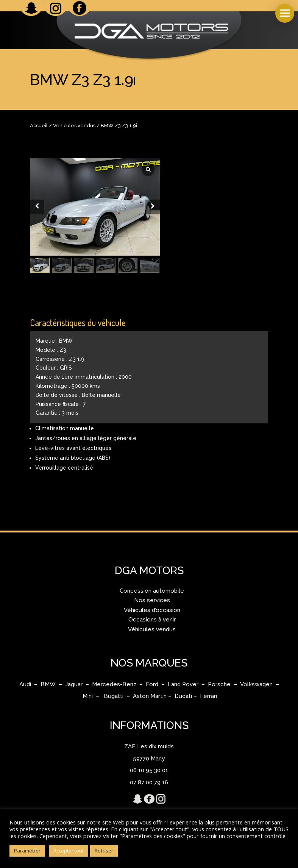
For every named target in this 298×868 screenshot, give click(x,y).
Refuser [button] (104, 851)
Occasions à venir (152, 620)
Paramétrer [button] (27, 851)
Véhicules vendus (74, 126)
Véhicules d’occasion (152, 610)
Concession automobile (152, 591)
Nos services (152, 600)
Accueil (39, 126)
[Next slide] (153, 207)
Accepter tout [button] (69, 851)
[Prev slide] (37, 207)
